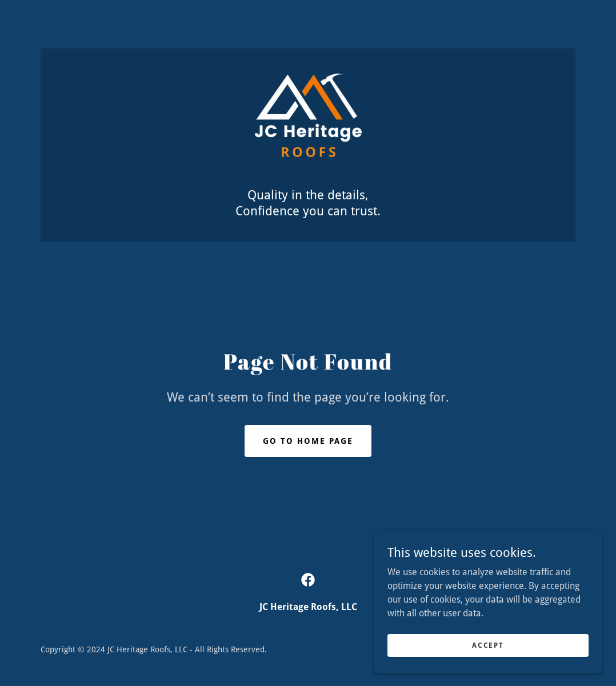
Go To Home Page (308, 441)
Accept (488, 645)
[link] (308, 124)
